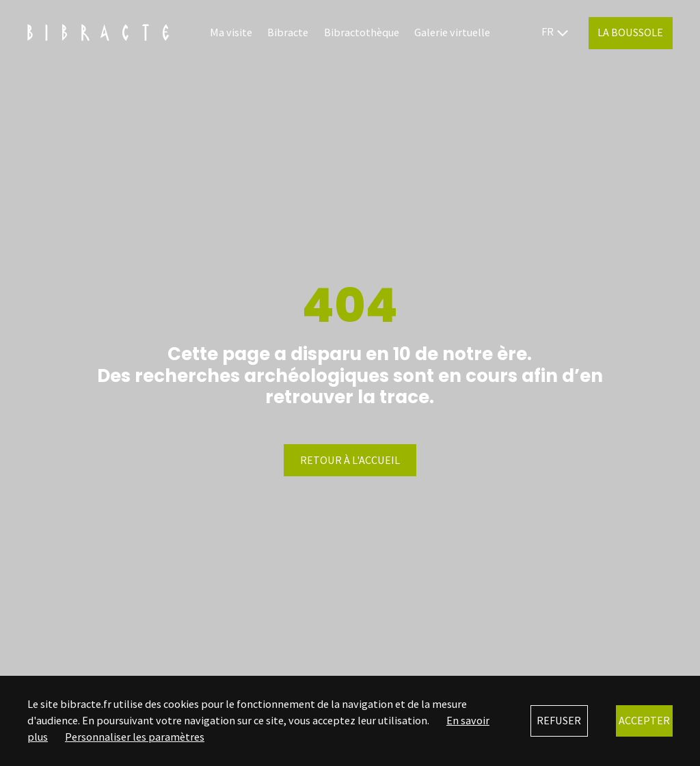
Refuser (559, 720)
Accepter (644, 720)
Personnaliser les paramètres (135, 737)
